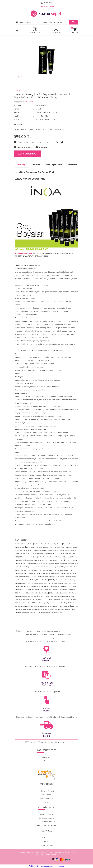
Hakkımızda (47, 757)
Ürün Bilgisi (22, 165)
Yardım (47, 802)
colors (63, 641)
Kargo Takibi (47, 795)
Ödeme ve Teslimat (47, 791)
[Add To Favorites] (23, 147)
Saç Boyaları (41, 105)
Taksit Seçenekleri (53, 165)
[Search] (56, 22)
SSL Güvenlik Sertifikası (47, 822)
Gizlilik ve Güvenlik (47, 814)
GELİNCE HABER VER (27, 154)
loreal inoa (29, 631)
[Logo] (46, 14)
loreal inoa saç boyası (49, 638)
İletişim (46, 761)
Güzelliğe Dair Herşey (47, 6)
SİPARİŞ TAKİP (35, 33)
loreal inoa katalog (32, 634)
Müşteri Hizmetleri (46, 845)
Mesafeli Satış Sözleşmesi (46, 825)
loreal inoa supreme (65, 634)
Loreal (17, 91)
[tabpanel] (46, 60)
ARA (74, 22)
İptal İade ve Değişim (46, 798)
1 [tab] (19, 77)
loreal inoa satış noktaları (34, 641)
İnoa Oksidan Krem (24, 254)
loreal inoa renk (52, 641)
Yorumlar (36, 165)
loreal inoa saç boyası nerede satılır (48, 631)
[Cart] (75, 31)
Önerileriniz (71, 165)
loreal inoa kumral (31, 638)
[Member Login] (56, 31)
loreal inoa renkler (48, 634)
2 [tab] (21, 77)
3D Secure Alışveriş (46, 818)
